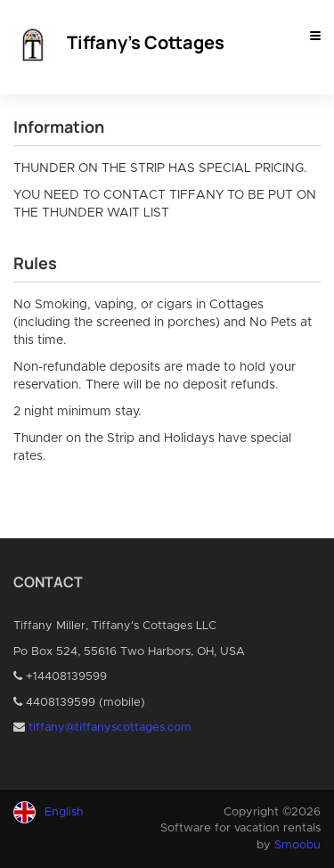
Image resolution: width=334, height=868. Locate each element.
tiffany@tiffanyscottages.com (110, 728)
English (64, 812)
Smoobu (297, 845)
